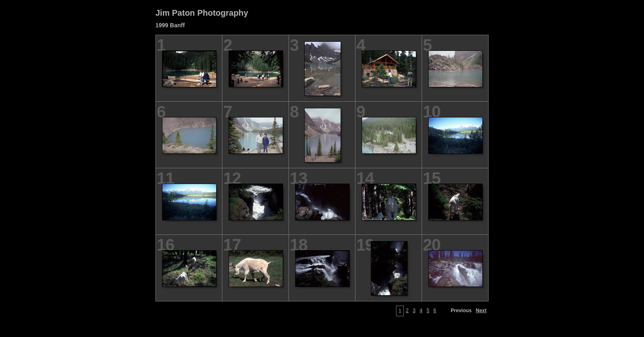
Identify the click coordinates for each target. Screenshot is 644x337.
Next (481, 311)
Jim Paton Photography (202, 13)
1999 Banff (170, 25)
